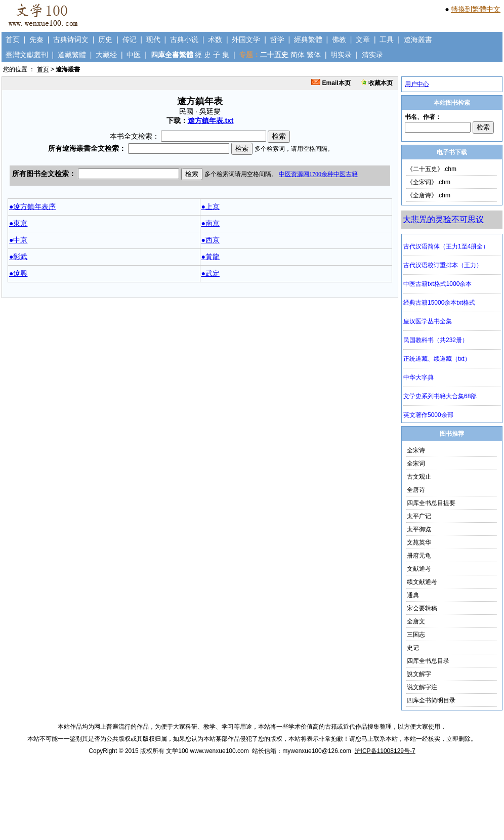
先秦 (36, 39)
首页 (13, 39)
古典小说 (184, 39)
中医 (134, 55)
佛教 (339, 39)
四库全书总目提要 (431, 503)
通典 (413, 595)
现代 (153, 39)
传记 (130, 39)
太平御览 (419, 529)
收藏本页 (377, 83)
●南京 (211, 223)
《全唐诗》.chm (429, 195)
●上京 (211, 206)
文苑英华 (419, 542)
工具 (387, 39)
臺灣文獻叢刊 (27, 55)
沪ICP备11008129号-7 (385, 751)
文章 (363, 39)
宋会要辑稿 (422, 608)
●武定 (211, 273)
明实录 (341, 55)
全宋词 (416, 464)
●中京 (18, 240)
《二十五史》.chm (432, 169)
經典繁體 (308, 39)
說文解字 (419, 674)
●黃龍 (211, 257)
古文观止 (419, 477)
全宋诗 (416, 450)
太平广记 (419, 516)
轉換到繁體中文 (476, 9)
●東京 (18, 223)
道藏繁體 (72, 55)
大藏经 (106, 55)
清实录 (372, 55)
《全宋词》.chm (429, 182)
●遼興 (18, 273)
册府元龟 (419, 556)
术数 (215, 39)
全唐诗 (416, 490)
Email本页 (331, 83)
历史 (105, 39)
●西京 (211, 240)
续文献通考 (422, 582)
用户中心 (417, 84)
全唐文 (416, 621)
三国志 (416, 635)
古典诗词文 (71, 39)
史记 (413, 648)
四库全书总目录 (428, 661)
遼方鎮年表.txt (211, 120)
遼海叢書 (418, 39)
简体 (298, 55)
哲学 (277, 39)
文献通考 (419, 569)
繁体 (314, 55)
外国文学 (246, 39)
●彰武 (18, 257)
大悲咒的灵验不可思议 (443, 219)
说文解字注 (422, 687)
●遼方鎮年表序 (32, 206)
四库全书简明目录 (431, 700)
